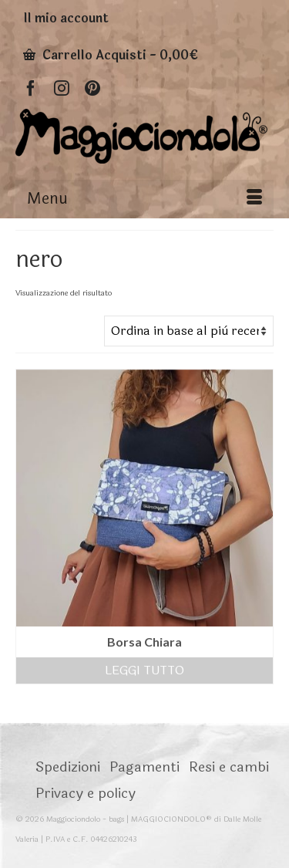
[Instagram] (62, 88)
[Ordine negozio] (189, 331)
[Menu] (144, 199)
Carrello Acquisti (111, 55)
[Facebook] (31, 88)
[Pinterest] (92, 88)
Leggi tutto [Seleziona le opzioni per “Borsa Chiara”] (144, 670)
